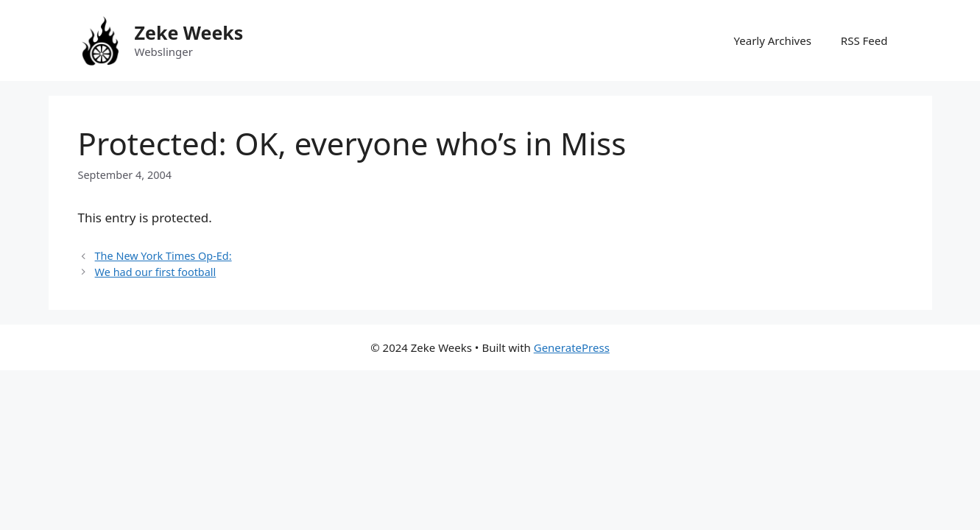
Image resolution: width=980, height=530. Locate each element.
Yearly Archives (773, 40)
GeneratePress (572, 347)
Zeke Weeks (189, 32)
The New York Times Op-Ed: (163, 256)
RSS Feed (864, 40)
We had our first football (156, 272)
